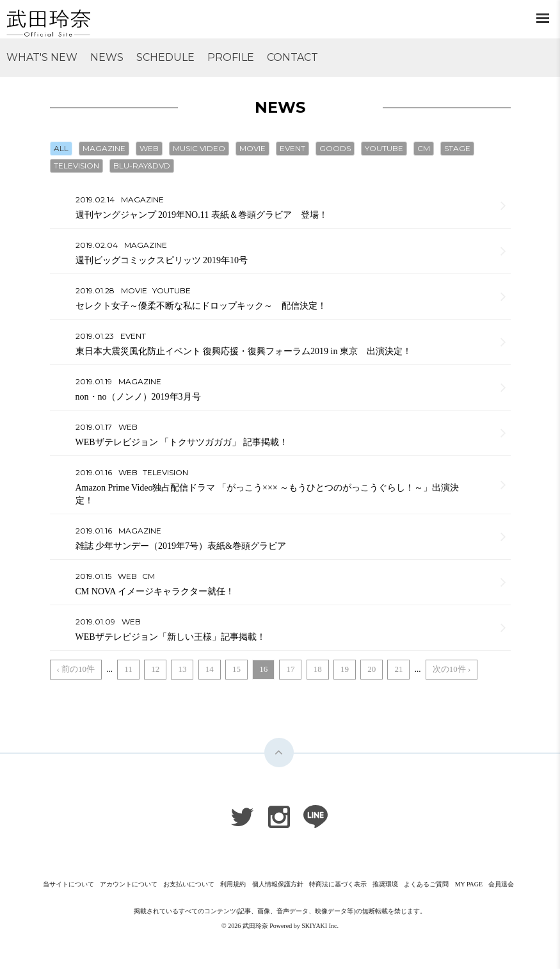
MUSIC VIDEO (199, 148)
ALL (61, 148)
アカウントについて (129, 884)
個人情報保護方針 (278, 884)
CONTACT (292, 57)
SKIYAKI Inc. (320, 926)
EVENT (292, 148)
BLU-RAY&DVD (142, 166)
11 (128, 669)
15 (236, 669)
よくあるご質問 (426, 884)
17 (290, 669)
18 (318, 669)
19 (345, 669)
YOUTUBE (384, 148)
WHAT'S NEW (42, 57)
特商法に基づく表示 (338, 884)
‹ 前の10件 (76, 669)
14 (210, 669)
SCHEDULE (165, 57)
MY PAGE (469, 884)
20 (372, 669)
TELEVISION (76, 166)
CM (424, 148)
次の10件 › (452, 669)
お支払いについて (189, 884)
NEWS (107, 57)
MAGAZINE (104, 148)
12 (155, 669)
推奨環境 (385, 884)
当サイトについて (68, 884)
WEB (149, 148)
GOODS (335, 148)
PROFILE (231, 57)
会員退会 (501, 884)
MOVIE (252, 148)
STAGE (457, 148)
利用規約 (233, 884)
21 (398, 669)
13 (182, 669)
